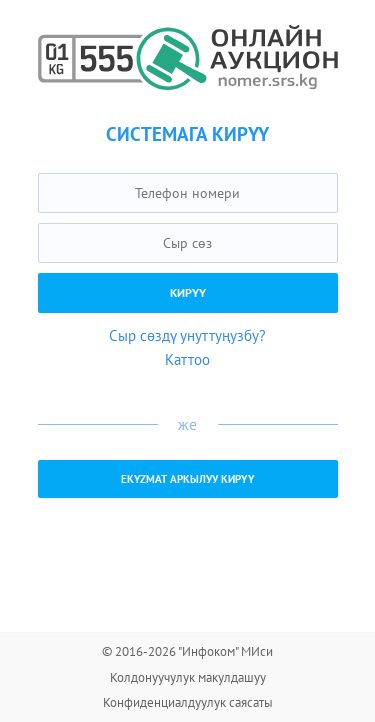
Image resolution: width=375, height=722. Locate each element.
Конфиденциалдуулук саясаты (188, 702)
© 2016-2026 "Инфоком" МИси (187, 651)
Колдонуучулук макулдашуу (188, 677)
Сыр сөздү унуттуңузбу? (187, 335)
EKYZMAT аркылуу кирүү (188, 479)
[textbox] (188, 193)
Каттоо (187, 359)
